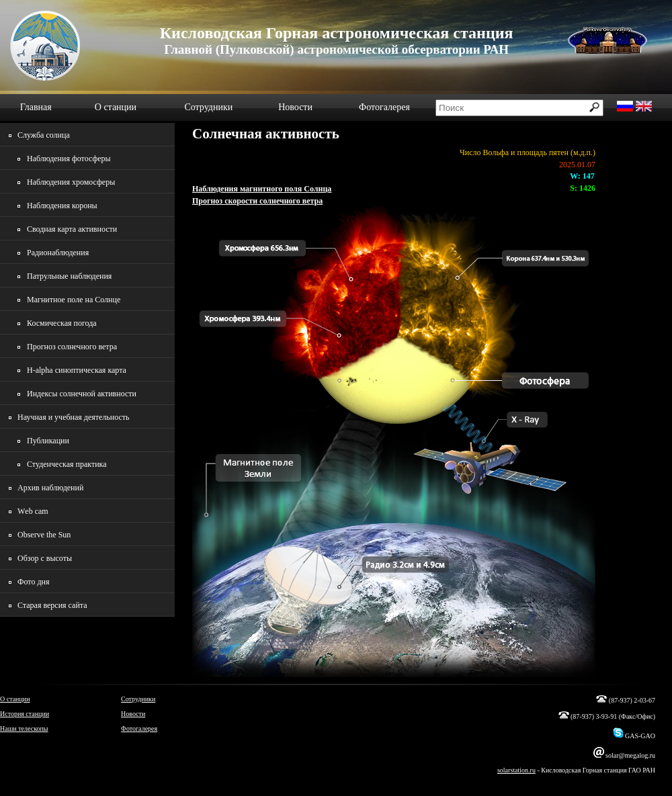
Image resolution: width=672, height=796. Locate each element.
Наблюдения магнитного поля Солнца (262, 189)
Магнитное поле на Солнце (74, 300)
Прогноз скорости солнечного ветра (257, 201)
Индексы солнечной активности (82, 394)
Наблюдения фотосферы (69, 159)
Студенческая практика (67, 464)
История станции (25, 714)
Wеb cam (33, 511)
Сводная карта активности (72, 229)
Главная (36, 107)
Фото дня (33, 582)
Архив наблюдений (50, 488)
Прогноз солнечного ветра (72, 347)
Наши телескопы (24, 728)
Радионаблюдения (58, 253)
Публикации (48, 441)
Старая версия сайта (52, 605)
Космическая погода (62, 323)
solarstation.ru (516, 770)
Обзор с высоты (45, 558)
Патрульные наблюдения (69, 276)
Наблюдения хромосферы (71, 182)
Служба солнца (44, 135)
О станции (116, 107)
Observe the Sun (44, 535)
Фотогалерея (384, 107)
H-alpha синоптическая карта (77, 370)
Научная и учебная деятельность (74, 417)
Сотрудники (208, 107)
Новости (295, 107)
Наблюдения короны (62, 206)
